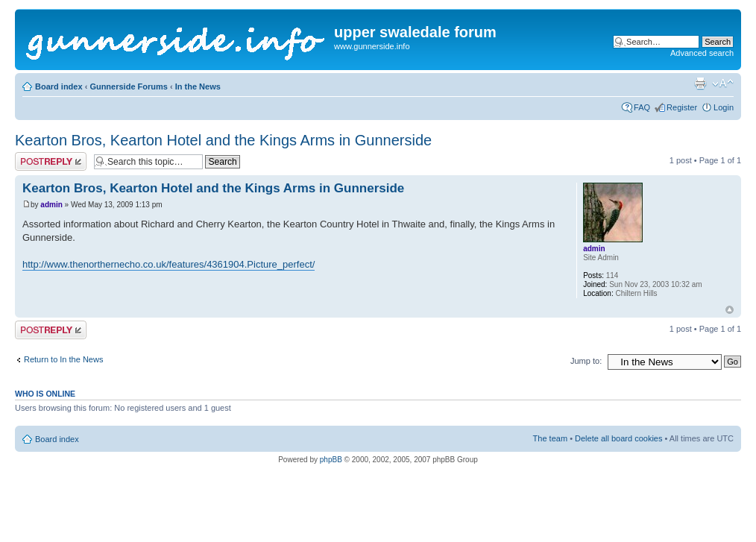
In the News (198, 86)
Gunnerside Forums (129, 86)
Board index (59, 86)
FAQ (642, 107)
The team (550, 438)
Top (730, 310)
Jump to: (586, 361)
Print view (700, 83)
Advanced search (702, 53)
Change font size (723, 83)
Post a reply (51, 161)
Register (682, 107)
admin (51, 205)
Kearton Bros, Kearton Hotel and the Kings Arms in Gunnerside (223, 140)
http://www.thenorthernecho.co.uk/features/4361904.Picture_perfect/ (168, 264)
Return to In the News (63, 359)
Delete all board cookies (618, 438)
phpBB (331, 460)
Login (724, 107)
